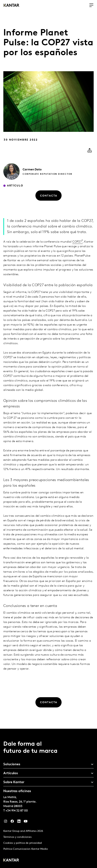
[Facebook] (12, 822)
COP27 (77, 247)
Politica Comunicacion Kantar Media (26, 849)
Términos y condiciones (17, 837)
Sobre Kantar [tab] (14, 782)
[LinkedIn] (19, 822)
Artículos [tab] (11, 773)
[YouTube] (26, 822)
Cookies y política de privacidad (23, 843)
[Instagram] (6, 822)
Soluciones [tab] (12, 764)
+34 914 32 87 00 (17, 811)
